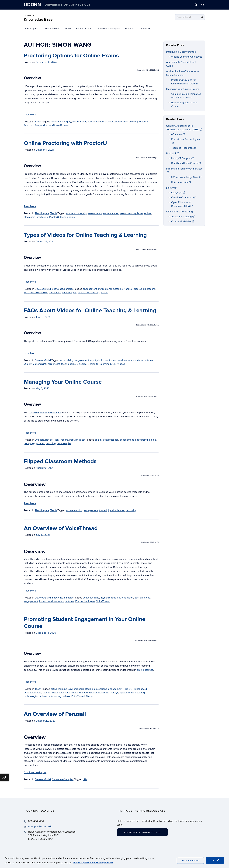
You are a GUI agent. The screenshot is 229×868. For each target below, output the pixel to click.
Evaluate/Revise (84, 29)
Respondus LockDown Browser (52, 125)
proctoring (143, 122)
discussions (101, 689)
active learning (74, 510)
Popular (73, 440)
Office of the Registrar (180, 212)
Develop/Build (52, 29)
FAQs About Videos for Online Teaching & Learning (90, 311)
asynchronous (108, 598)
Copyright (178, 193)
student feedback (99, 693)
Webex (90, 696)
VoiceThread (103, 601)
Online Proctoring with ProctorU (65, 143)
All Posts (129, 29)
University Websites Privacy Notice (93, 863)
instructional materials (110, 289)
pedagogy (29, 443)
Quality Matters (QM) (35, 364)
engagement (90, 289)
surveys (114, 693)
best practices (111, 440)
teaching (51, 443)
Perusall (84, 693)
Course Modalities (183, 221)
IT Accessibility (181, 182)
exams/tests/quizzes (116, 122)
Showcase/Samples (109, 29)
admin (98, 440)
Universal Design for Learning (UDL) (97, 364)
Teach (68, 29)
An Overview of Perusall (55, 714)
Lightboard (149, 289)
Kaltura (128, 289)
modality (131, 510)
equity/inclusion (99, 360)
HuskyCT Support (182, 158)
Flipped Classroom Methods (60, 461)
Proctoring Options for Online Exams (71, 56)
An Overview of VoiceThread (61, 528)
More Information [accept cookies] (190, 860)
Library (171, 188)
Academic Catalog (183, 217)
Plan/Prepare (31, 29)
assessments (79, 122)
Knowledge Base (38, 19)
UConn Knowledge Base (186, 177)
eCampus (29, 16)
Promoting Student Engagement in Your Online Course (85, 623)
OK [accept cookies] (215, 860)
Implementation (33, 693)
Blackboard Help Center (186, 163)
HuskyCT (173, 153)
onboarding (141, 440)
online (132, 122)
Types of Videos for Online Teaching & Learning (85, 235)
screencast (55, 293)
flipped (103, 510)
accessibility (67, 360)
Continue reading (35, 772)
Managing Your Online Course (63, 382)
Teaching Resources (184, 148)
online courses (145, 670)
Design (89, 689)
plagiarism (29, 217)
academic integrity (61, 122)
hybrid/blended (117, 510)
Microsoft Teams (61, 693)
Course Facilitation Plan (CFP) (45, 413)
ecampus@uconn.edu (40, 827)
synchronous (127, 693)
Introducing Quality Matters (181, 52)
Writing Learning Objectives (187, 57)
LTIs (77, 601)
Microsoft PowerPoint (36, 293)
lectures (137, 289)
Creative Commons (183, 197)
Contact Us (145, 29)
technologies (67, 217)
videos (104, 293)
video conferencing (89, 293)
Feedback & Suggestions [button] (142, 832)
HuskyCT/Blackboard (135, 689)
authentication (96, 122)
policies (40, 443)
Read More (30, 115)
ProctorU (29, 125)
